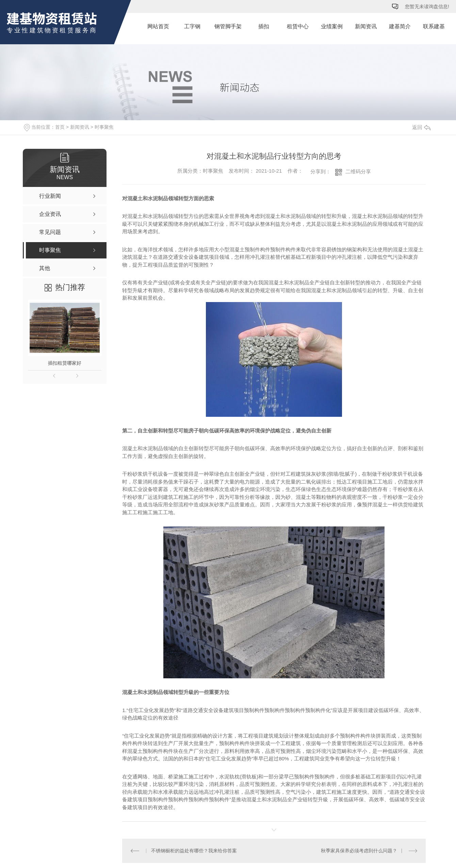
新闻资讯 (366, 26)
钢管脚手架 (228, 26)
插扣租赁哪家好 (65, 363)
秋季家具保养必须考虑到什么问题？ (359, 851)
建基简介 (400, 26)
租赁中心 (298, 26)
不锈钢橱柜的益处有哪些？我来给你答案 (194, 851)
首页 (60, 127)
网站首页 (158, 26)
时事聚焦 (104, 127)
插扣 (264, 26)
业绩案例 (332, 26)
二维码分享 (358, 171)
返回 (421, 127)
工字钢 (192, 26)
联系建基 (434, 26)
